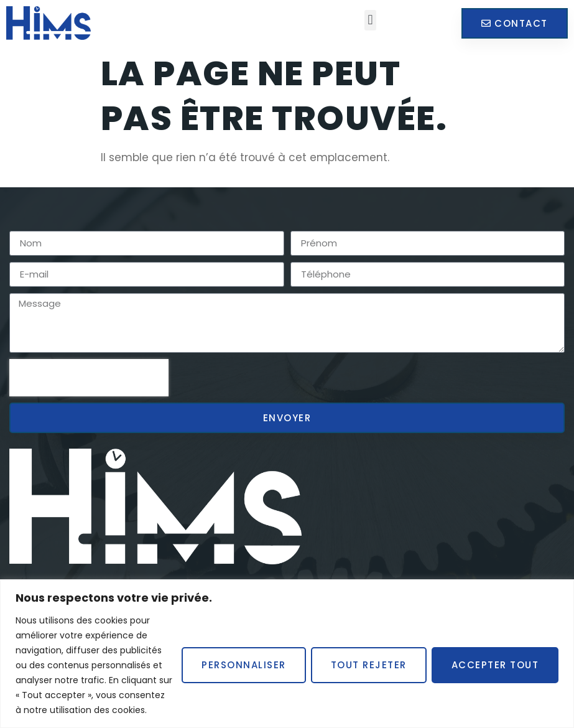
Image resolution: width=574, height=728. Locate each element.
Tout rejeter (369, 665)
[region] (287, 654)
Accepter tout (495, 665)
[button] (370, 20)
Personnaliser (244, 665)
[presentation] (89, 378)
